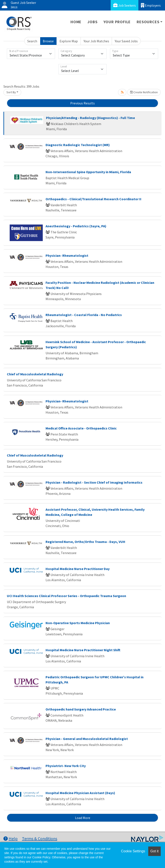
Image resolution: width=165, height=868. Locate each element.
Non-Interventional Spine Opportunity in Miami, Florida (88, 172)
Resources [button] (148, 22)
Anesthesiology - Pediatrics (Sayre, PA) (76, 226)
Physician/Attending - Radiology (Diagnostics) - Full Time (90, 118)
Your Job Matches (96, 41)
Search (32, 41)
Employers (151, 5)
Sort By (11, 92)
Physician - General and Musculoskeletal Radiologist (87, 739)
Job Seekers (125, 5)
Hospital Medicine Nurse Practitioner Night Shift (83, 650)
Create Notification (144, 92)
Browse (48, 41)
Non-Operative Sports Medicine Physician (78, 623)
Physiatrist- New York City (66, 766)
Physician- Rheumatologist (67, 255)
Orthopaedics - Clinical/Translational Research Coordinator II (93, 199)
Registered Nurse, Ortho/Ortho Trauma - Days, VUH (85, 542)
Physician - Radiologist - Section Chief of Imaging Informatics (94, 482)
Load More (83, 818)
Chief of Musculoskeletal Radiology (35, 374)
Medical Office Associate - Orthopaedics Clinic (81, 428)
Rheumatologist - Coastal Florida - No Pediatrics (84, 315)
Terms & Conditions (40, 838)
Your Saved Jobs (126, 41)
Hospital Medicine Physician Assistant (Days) (80, 793)
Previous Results (82, 103)
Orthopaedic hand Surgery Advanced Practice (81, 709)
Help (11, 838)
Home (76, 22)
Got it (154, 851)
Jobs (92, 22)
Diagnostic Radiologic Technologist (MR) (78, 145)
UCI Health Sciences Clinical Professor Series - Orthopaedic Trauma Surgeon (66, 596)
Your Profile (117, 22)
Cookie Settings (133, 851)
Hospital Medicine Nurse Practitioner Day (78, 569)
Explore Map (69, 41)
